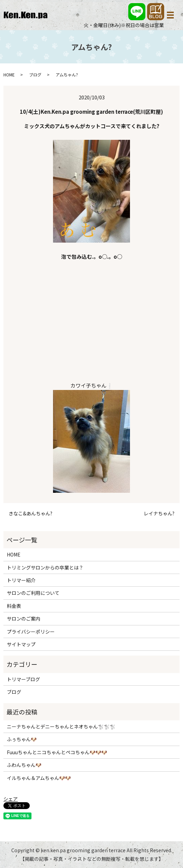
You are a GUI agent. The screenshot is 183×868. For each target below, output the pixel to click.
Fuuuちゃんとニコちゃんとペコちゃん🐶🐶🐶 (57, 752)
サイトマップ (21, 644)
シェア (11, 799)
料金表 (14, 606)
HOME (9, 75)
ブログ (35, 75)
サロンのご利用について (33, 593)
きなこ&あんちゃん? (30, 514)
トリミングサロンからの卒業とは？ (45, 567)
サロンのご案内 (24, 619)
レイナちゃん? (159, 514)
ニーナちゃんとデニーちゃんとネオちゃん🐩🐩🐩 (61, 726)
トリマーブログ (23, 679)
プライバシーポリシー (31, 632)
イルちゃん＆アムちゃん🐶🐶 (39, 778)
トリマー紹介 (21, 580)
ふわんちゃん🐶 (24, 765)
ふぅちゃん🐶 (22, 739)
